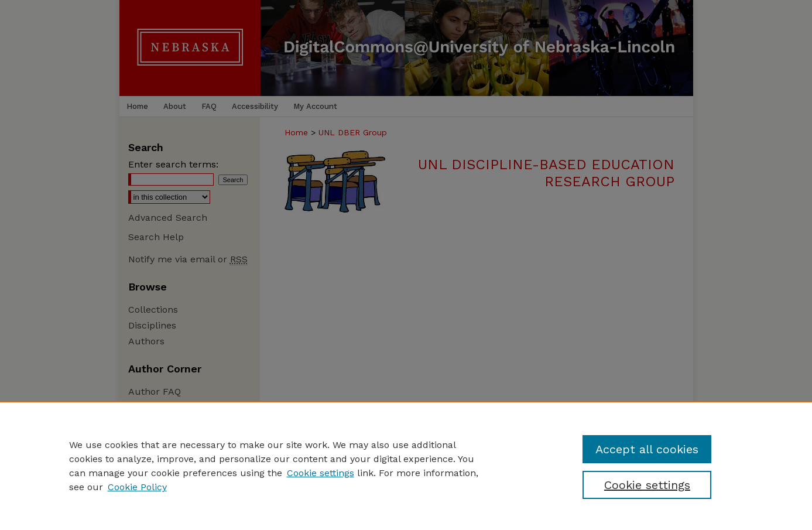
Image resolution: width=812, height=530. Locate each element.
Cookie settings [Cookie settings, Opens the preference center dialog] (647, 485)
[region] (406, 466)
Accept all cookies (647, 449)
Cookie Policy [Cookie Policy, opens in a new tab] (137, 487)
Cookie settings (321, 473)
